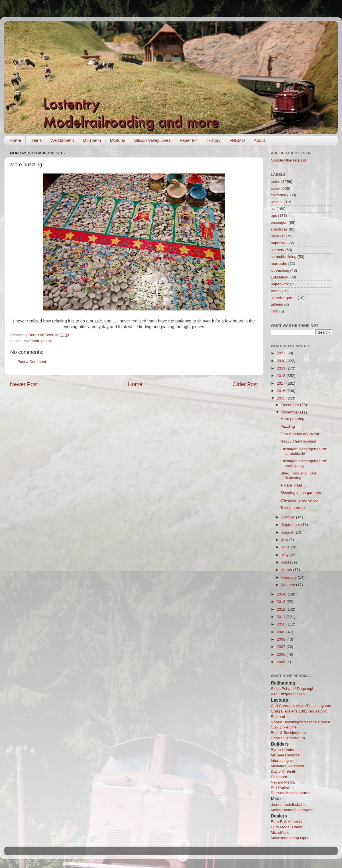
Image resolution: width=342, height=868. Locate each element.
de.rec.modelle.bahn (288, 805)
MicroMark (280, 832)
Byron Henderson (286, 750)
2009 (282, 632)
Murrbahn (92, 140)
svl (273, 209)
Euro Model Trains (286, 827)
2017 (282, 383)
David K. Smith (283, 771)
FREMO (237, 140)
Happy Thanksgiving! (298, 441)
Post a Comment (32, 362)
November (291, 412)
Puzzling (288, 426)
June (286, 547)
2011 (282, 617)
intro (274, 311)
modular (278, 236)
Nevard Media (283, 782)
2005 (282, 662)
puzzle (47, 341)
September (291, 525)
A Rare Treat (291, 485)
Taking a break (293, 508)
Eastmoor (279, 777)
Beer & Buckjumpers (288, 733)
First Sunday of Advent (300, 434)
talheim (277, 304)
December (291, 405)
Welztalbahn (62, 140)
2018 (282, 376)
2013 (282, 602)
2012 (282, 609)
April (286, 562)
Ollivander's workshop (299, 500)
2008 (282, 639)
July (285, 540)
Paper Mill (189, 140)
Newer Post (24, 384)
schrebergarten (284, 298)
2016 (282, 391)
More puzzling (292, 419)
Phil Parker (280, 787)
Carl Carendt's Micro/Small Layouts (301, 706)
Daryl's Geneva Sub (288, 738)
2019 (282, 368)
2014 (282, 594)
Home (15, 140)
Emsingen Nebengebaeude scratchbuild (304, 451)
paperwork (280, 284)
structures (279, 229)
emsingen (279, 222)
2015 (282, 398)
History (214, 140)
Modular (117, 140)
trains (275, 182)
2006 (282, 654)
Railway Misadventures (291, 793)
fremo (276, 291)
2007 (282, 647)
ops (274, 216)
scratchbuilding (284, 257)
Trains (36, 140)
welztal (277, 202)
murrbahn (279, 264)
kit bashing (280, 270)
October (289, 517)
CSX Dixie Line (284, 727)
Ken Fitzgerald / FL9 (288, 694)
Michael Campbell (286, 755)
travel (275, 188)
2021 (282, 353)
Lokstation (280, 277)
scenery (277, 250)
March (287, 570)
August (288, 532)
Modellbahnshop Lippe (290, 838)
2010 (282, 624)
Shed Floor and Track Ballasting (299, 476)
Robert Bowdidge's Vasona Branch (300, 722)
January (289, 585)
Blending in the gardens (301, 493)
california (31, 341)
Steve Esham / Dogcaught (293, 689)
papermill (279, 243)
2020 (282, 361)
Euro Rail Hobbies (286, 822)
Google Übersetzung (288, 160)
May (285, 555)
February (290, 577)
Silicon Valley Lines (152, 140)
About (259, 140)
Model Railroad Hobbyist (292, 810)
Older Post (245, 384)
